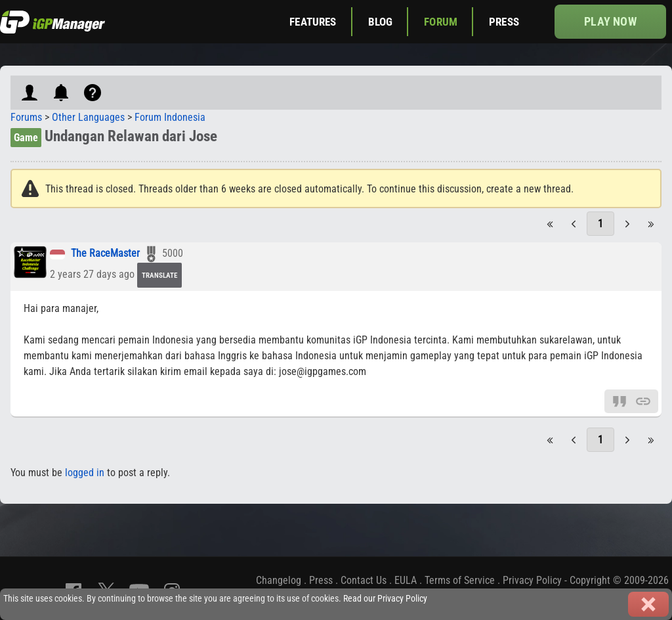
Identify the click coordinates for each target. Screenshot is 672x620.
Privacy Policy (532, 580)
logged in (85, 473)
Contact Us (364, 580)
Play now (610, 21)
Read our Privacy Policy (385, 599)
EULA (406, 580)
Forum (441, 22)
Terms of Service (460, 580)
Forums (26, 117)
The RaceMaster (105, 254)
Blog (381, 22)
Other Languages (88, 117)
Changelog (279, 580)
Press (504, 22)
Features (313, 22)
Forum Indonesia (170, 117)
